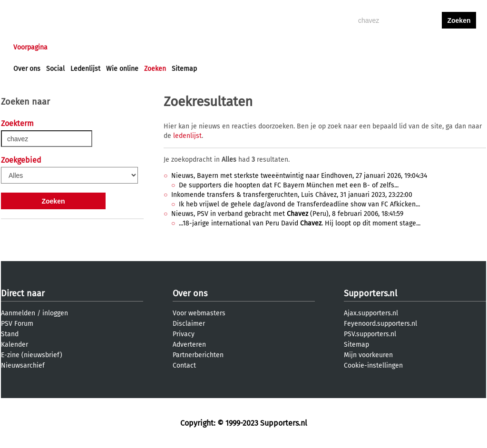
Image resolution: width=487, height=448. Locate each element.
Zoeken (155, 69)
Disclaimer (189, 324)
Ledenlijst (85, 69)
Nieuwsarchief (23, 365)
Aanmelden (18, 313)
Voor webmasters (199, 313)
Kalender (15, 345)
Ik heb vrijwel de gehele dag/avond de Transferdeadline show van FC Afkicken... (299, 204)
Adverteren (189, 345)
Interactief (145, 47)
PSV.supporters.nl (370, 334)
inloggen (422, 47)
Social (55, 69)
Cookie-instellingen (373, 365)
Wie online (122, 69)
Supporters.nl (370, 293)
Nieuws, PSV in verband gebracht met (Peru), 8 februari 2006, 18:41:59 (287, 214)
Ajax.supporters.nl (371, 313)
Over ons (27, 69)
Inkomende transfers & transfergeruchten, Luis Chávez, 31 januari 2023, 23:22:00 (292, 195)
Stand (10, 334)
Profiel (209, 47)
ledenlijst (187, 136)
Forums (106, 47)
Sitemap (184, 69)
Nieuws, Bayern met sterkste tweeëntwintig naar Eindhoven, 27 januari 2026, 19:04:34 (299, 176)
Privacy (184, 334)
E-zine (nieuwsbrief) (32, 355)
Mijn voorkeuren (368, 355)
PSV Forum (17, 324)
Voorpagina (30, 47)
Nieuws (71, 47)
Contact (184, 365)
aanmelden (459, 47)
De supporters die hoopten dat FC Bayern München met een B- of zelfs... (289, 185)
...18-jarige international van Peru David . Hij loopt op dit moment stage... (300, 223)
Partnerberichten (198, 355)
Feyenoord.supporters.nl (380, 324)
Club (180, 47)
